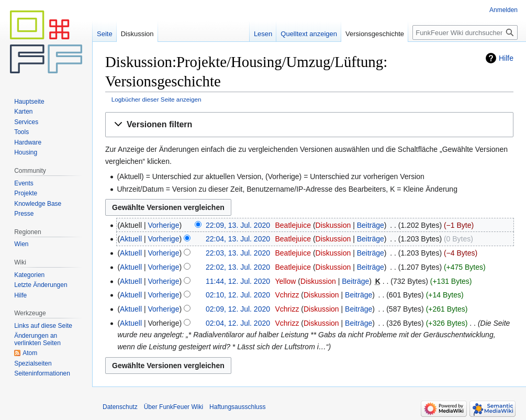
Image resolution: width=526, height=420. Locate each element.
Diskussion (333, 225)
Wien (21, 244)
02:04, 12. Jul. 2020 (238, 323)
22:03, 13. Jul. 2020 (238, 253)
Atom (30, 353)
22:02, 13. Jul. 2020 (238, 267)
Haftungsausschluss (237, 407)
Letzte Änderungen (41, 285)
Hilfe (506, 58)
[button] (309, 125)
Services (26, 122)
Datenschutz (120, 407)
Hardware (28, 142)
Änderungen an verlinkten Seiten (37, 339)
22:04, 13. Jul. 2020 (238, 239)
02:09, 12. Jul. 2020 (238, 309)
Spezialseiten (33, 363)
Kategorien (29, 275)
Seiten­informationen (42, 373)
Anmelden (503, 10)
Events (24, 183)
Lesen (263, 34)
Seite (105, 34)
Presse (24, 214)
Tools (21, 132)
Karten (23, 112)
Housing (26, 152)
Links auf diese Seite (43, 326)
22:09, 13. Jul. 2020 (238, 225)
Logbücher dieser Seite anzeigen (156, 99)
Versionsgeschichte (375, 34)
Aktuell (131, 239)
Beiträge (371, 225)
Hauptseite (29, 102)
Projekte (26, 193)
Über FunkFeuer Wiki (174, 407)
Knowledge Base (38, 204)
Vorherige (164, 225)
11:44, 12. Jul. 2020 (238, 281)
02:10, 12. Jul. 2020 (238, 295)
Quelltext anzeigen (309, 34)
